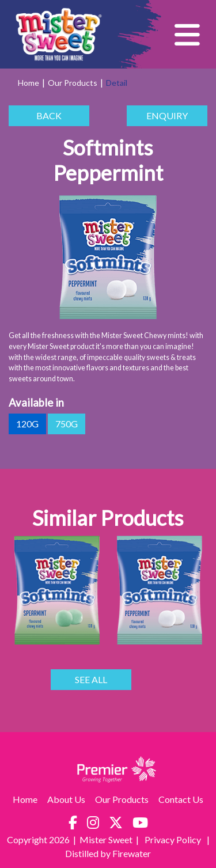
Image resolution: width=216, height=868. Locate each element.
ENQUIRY (167, 116)
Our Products (73, 83)
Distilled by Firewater (108, 853)
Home (29, 83)
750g (67, 424)
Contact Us (181, 799)
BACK (49, 116)
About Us (66, 799)
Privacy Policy (174, 839)
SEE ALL (91, 680)
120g (27, 424)
